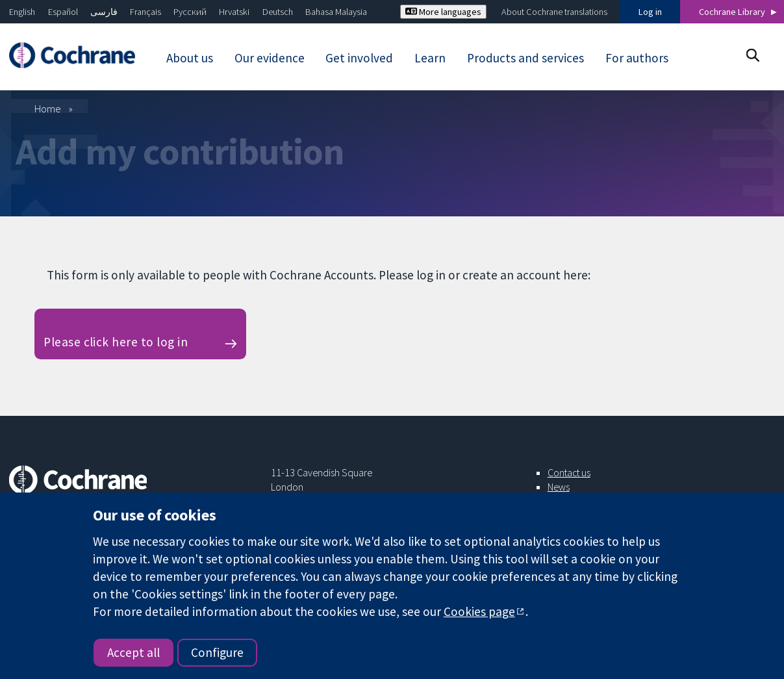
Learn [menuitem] (430, 58)
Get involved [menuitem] (359, 58)
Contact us (569, 472)
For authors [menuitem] (637, 58)
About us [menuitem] (190, 58)
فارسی (104, 12)
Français (145, 12)
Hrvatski (234, 12)
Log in (650, 12)
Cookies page (479, 611)
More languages (443, 12)
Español (63, 12)
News (559, 487)
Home (48, 109)
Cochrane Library (732, 12)
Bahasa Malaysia (336, 12)
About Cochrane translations (554, 12)
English (22, 12)
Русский (190, 12)
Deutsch (278, 12)
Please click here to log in (116, 342)
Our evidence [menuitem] (270, 58)
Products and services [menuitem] (525, 58)
